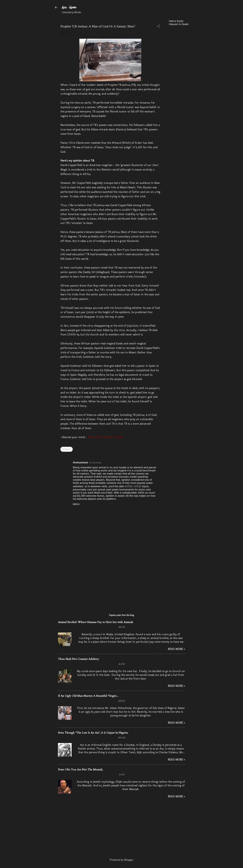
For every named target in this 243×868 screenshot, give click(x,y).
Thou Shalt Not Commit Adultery (78, 659)
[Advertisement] (192, 75)
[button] (158, 27)
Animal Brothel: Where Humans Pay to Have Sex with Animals (96, 622)
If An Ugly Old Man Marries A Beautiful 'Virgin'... (88, 696)
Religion (67, 449)
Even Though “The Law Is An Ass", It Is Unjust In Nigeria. (93, 733)
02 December (95, 463)
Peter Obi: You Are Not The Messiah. (81, 770)
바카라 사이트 (133, 486)
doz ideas (69, 7)
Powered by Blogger (121, 860)
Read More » (176, 649)
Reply (76, 504)
